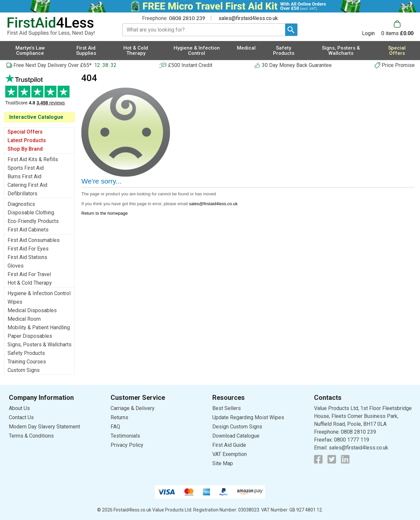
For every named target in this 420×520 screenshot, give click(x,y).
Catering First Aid (27, 185)
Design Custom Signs (237, 427)
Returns (119, 417)
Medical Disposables (32, 310)
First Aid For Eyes (28, 249)
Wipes (15, 302)
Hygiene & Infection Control (39, 293)
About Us (19, 408)
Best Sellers (227, 408)
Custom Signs (24, 370)
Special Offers (25, 132)
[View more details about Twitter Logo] (332, 459)
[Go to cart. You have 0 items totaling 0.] (397, 28)
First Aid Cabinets (28, 230)
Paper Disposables (30, 336)
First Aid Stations (27, 257)
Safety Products (26, 353)
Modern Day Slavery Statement (44, 427)
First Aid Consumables (34, 240)
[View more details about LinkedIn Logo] (345, 459)
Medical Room (24, 319)
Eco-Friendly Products (33, 221)
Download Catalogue (236, 436)
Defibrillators (22, 194)
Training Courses (27, 362)
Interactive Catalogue (36, 117)
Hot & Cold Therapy (30, 283)
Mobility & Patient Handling (39, 327)
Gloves (16, 266)
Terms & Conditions (31, 436)
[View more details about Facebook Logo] (318, 459)
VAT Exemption (230, 454)
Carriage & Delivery (133, 408)
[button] (372, 28)
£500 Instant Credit (190, 65)
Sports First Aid (26, 168)
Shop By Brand (25, 149)
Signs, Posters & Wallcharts (40, 345)
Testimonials (39, 93)
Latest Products (27, 140)
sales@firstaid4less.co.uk (248, 18)
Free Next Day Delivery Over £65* (52, 65)
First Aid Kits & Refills (33, 159)
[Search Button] (291, 30)
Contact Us (21, 417)
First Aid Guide (229, 445)
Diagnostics (21, 204)
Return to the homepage (105, 213)
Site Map (223, 463)
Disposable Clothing (31, 213)
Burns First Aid (24, 176)
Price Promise (398, 65)
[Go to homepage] (57, 26)
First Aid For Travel (29, 274)
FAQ (115, 427)
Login (368, 33)
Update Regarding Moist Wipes (248, 417)
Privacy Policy (127, 445)
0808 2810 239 (187, 18)
